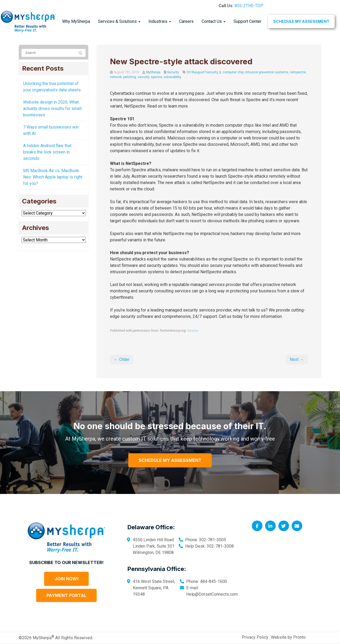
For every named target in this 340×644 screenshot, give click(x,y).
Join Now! (67, 579)
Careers (186, 21)
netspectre (298, 72)
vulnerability (172, 77)
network (116, 77)
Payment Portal (66, 595)
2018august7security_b (204, 72)
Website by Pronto (288, 637)
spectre (156, 77)
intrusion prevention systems (267, 72)
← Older (122, 359)
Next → (297, 359)
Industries (160, 21)
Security (173, 72)
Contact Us (214, 21)
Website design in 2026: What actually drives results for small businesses (52, 108)
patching (130, 77)
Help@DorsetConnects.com (212, 594)
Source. (193, 330)
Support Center (247, 21)
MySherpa (153, 72)
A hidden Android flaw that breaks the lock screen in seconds (47, 152)
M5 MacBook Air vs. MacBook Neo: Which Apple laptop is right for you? (53, 177)
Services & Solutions (119, 21)
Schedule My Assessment (301, 21)
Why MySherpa (76, 21)
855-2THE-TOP (249, 6)
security (143, 77)
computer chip (233, 72)
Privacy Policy (255, 637)
